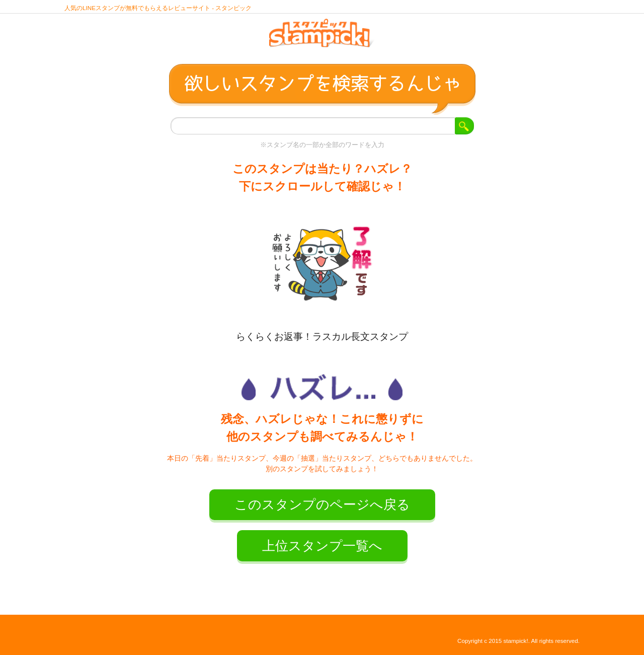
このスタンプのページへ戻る (322, 504)
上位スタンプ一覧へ (322, 546)
